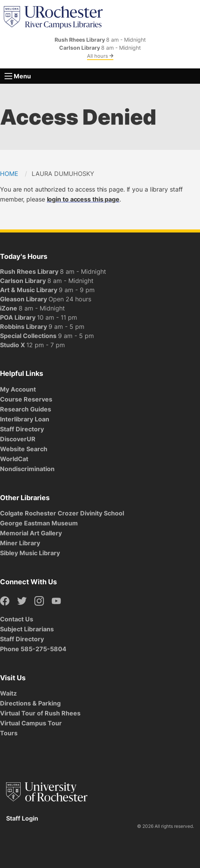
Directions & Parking (30, 703)
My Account (18, 389)
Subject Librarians (27, 629)
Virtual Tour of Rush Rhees (40, 713)
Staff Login (22, 818)
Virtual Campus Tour (31, 723)
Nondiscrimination (27, 469)
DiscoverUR (18, 439)
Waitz (8, 693)
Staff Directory (22, 429)
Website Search (24, 449)
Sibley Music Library (30, 553)
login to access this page (83, 199)
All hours (100, 56)
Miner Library (20, 543)
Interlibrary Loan (25, 419)
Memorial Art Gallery (31, 533)
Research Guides (26, 409)
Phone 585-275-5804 (33, 649)
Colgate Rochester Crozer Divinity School (62, 513)
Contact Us (17, 619)
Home (9, 174)
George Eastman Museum (39, 523)
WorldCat (14, 459)
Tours (9, 733)
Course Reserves (26, 399)
